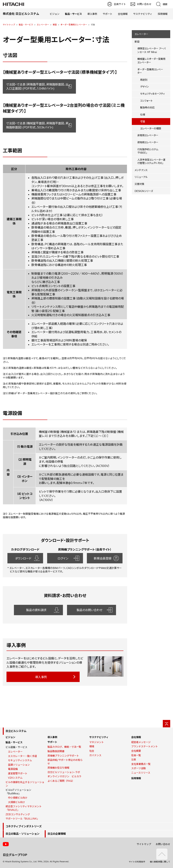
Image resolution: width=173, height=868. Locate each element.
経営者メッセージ (141, 742)
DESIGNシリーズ (144, 191)
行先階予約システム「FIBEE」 (148, 151)
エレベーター (43, 25)
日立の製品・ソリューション (22, 834)
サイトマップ (144, 844)
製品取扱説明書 (56, 751)
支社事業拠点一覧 (141, 764)
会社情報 (123, 14)
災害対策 (139, 184)
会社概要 (136, 751)
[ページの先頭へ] (167, 724)
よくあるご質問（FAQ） (61, 781)
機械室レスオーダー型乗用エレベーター (151, 61)
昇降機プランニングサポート (63, 756)
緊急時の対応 (147, 108)
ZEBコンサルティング (18, 814)
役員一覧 (136, 755)
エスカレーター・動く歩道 (22, 756)
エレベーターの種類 (151, 128)
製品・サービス (26, 25)
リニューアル (141, 177)
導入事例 (92, 14)
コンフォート (146, 101)
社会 (92, 751)
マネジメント (97, 742)
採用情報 (163, 14)
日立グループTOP (15, 855)
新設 (55, 25)
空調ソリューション (19, 765)
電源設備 (13, 769)
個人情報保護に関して (160, 862)
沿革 (134, 760)
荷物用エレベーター (148, 142)
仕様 (143, 115)
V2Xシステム (15, 778)
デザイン (145, 87)
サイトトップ (9, 25)
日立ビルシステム (16, 731)
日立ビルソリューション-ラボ (64, 772)
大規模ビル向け (16, 802)
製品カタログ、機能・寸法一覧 (64, 747)
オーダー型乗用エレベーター (74, 25)
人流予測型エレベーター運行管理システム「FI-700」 (151, 161)
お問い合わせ (163, 844)
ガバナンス (95, 755)
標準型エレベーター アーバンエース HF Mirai (151, 50)
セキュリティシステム (20, 760)
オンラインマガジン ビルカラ (64, 776)
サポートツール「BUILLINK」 (22, 819)
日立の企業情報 (57, 834)
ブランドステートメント (145, 746)
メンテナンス (141, 170)
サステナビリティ (143, 14)
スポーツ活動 (138, 768)
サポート (107, 14)
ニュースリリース (141, 773)
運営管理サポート (18, 773)
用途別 (144, 80)
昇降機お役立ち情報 (58, 768)
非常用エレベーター (148, 135)
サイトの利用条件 (137, 862)
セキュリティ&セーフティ (152, 94)
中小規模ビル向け (18, 798)
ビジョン (55, 14)
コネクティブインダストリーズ (24, 826)
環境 (92, 746)
